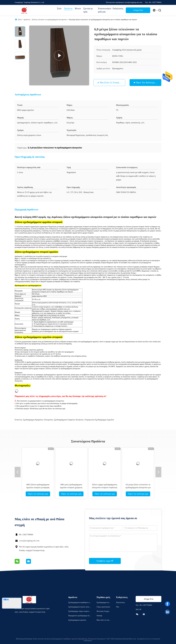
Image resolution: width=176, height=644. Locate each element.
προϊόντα (27, 20)
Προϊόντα (68, 9)
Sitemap (99, 616)
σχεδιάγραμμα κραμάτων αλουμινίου (38, 420)
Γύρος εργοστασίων (103, 607)
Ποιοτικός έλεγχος (103, 611)
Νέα (118, 607)
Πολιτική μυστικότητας (24, 639)
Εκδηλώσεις (118, 9)
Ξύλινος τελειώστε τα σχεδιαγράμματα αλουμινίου (49, 20)
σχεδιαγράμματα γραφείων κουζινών (69, 420)
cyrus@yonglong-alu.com (29, 541)
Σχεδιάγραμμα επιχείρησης (104, 603)
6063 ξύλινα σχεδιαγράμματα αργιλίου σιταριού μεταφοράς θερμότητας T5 (38, 487)
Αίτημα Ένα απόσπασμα (138, 11)
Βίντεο (78, 9)
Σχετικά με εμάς (88, 10)
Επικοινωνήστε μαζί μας (104, 10)
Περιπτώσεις (120, 602)
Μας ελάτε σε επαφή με (111, 83)
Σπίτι (59, 9)
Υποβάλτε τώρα (105, 561)
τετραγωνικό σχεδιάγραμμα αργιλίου (99, 420)
